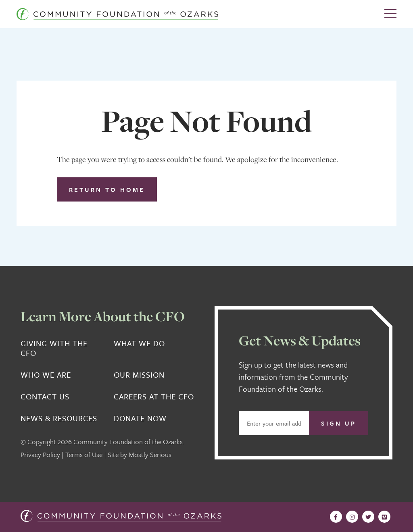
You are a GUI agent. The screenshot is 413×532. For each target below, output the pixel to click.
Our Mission (139, 375)
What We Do (139, 344)
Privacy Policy (40, 454)
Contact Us (45, 397)
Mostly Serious (150, 454)
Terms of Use (84, 454)
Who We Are (46, 375)
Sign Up (339, 423)
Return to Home (107, 189)
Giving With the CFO (54, 348)
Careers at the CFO (154, 397)
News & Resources (59, 418)
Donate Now (140, 418)
